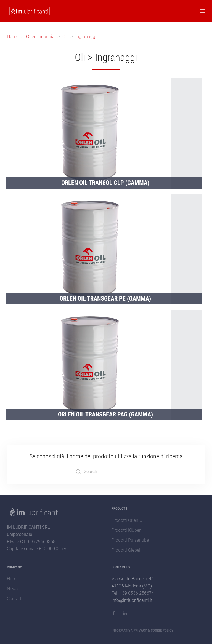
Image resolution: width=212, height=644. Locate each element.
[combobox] (106, 472)
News (12, 589)
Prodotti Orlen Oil (128, 520)
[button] (202, 11)
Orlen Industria (40, 37)
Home (13, 37)
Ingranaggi (86, 37)
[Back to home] (29, 11)
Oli (65, 37)
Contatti (15, 599)
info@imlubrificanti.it (132, 600)
